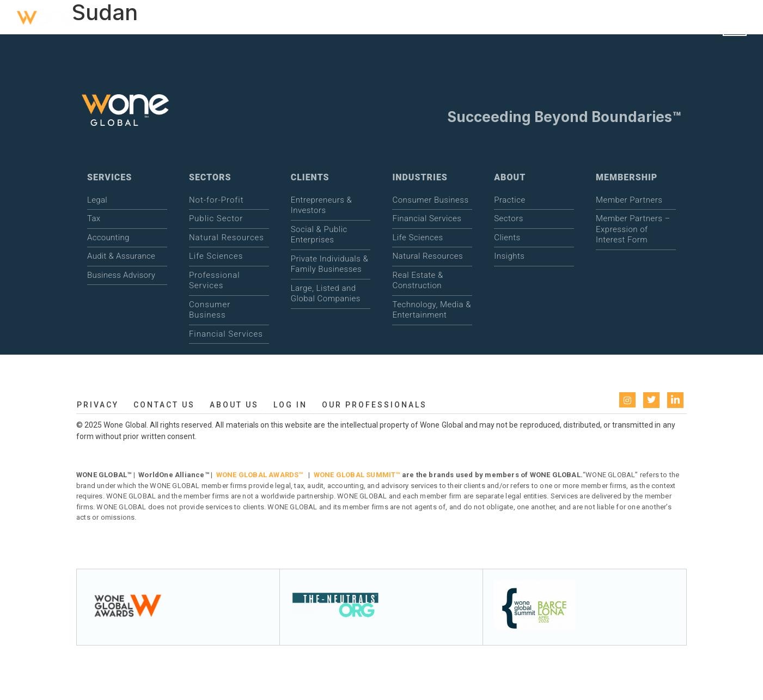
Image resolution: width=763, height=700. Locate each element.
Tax (94, 218)
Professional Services (215, 281)
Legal (97, 200)
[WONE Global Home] (47, 24)
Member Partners (629, 200)
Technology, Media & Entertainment (431, 310)
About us (234, 405)
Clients (507, 238)
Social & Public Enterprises (319, 235)
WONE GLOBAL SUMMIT (355, 475)
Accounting (108, 238)
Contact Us (164, 405)
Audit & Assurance (121, 256)
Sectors (509, 218)
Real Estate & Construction (417, 281)
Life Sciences (216, 256)
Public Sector (216, 218)
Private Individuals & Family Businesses (330, 264)
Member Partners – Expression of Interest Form (633, 229)
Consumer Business (210, 310)
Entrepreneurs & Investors (322, 205)
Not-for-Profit (216, 200)
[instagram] (627, 400)
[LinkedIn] (675, 400)
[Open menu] (735, 24)
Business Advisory (121, 275)
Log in (290, 405)
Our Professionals (374, 405)
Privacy (98, 405)
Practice (509, 200)
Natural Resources (227, 238)
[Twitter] (651, 400)
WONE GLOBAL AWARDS (258, 475)
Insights (509, 256)
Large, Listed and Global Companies (326, 294)
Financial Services (226, 334)
